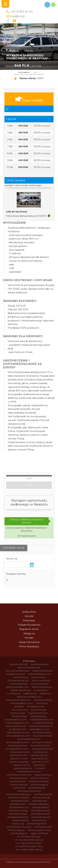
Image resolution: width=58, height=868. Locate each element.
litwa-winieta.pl (20, 710)
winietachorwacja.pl (19, 798)
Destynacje (29, 620)
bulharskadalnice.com (40, 674)
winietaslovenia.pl (40, 811)
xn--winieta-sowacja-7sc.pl (29, 846)
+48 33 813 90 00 (21, 12)
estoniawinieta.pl (43, 700)
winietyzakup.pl (19, 833)
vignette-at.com (18, 755)
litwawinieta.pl (38, 710)
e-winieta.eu (14, 694)
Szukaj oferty (29, 612)
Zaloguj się (29, 633)
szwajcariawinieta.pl (42, 749)
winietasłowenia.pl (41, 817)
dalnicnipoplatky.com (18, 687)
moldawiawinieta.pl (43, 723)
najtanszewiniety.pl (16, 726)
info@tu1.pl (17, 16)
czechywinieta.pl (19, 684)
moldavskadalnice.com (17, 723)
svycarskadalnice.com (17, 749)
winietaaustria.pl (37, 788)
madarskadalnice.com (41, 720)
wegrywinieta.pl (43, 775)
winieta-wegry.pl (19, 785)
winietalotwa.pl (17, 804)
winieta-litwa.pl (17, 781)
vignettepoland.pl (23, 768)
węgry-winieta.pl (39, 833)
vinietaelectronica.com (29, 772)
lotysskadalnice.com (16, 720)
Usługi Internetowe (29, 642)
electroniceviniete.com (19, 700)
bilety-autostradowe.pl (17, 671)
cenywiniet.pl (38, 677)
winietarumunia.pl (18, 811)
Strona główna (24, 72)
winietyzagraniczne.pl (39, 830)
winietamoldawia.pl (39, 804)
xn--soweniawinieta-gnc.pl (29, 840)
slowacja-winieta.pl (42, 742)
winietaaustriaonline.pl (29, 791)
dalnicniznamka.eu (42, 687)
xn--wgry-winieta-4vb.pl (29, 843)
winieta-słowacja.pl (38, 781)
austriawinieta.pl (40, 664)
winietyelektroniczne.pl (19, 827)
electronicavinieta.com (29, 697)
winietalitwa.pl (40, 801)
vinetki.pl (40, 768)
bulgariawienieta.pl (42, 671)
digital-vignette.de (21, 690)
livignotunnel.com (38, 713)
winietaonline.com (19, 807)
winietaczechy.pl (41, 798)
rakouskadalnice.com (18, 733)
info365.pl (19, 707)
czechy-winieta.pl (41, 681)
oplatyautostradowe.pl (41, 726)
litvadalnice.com (36, 707)
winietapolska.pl (40, 807)
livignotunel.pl (18, 713)
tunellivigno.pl (40, 752)
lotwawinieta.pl (38, 716)
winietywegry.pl (16, 830)
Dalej (29, 485)
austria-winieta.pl (19, 664)
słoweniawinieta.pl (20, 752)
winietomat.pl (39, 820)
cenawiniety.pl (20, 677)
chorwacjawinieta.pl (18, 681)
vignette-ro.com (40, 762)
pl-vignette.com (18, 729)
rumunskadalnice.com (18, 736)
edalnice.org (30, 694)
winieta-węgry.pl (39, 785)
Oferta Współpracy (29, 646)
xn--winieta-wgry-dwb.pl (29, 850)
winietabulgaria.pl (43, 794)
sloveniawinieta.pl (42, 736)
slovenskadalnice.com (29, 739)
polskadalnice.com (39, 729)
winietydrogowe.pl (37, 824)
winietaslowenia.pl (40, 814)
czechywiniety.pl (40, 684)
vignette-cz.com (19, 759)
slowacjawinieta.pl (18, 746)
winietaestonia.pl (20, 801)
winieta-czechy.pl (40, 778)
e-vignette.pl (40, 690)
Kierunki (29, 616)
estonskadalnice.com (22, 703)
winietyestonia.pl (43, 827)
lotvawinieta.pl (20, 716)
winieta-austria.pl (18, 778)
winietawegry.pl (20, 820)
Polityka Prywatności (29, 625)
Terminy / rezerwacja (29, 99)
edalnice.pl (45, 694)
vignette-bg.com (39, 755)
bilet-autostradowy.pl (29, 668)
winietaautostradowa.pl (18, 794)
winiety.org (18, 824)
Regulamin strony (29, 629)
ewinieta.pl (42, 703)
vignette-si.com (22, 765)
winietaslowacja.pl (18, 814)
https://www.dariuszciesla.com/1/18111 (26, 216)
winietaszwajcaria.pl (18, 817)
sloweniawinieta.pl (40, 746)
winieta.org (19, 788)
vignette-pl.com (40, 759)
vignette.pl (39, 765)
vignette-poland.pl (19, 762)
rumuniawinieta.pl (42, 733)
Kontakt (29, 638)
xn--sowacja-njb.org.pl (29, 837)
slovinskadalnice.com (18, 742)
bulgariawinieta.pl (16, 674)
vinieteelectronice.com (19, 775)
